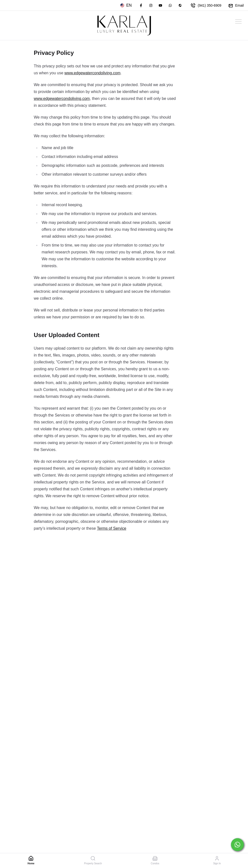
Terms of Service (112, 528)
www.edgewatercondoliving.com (93, 73)
